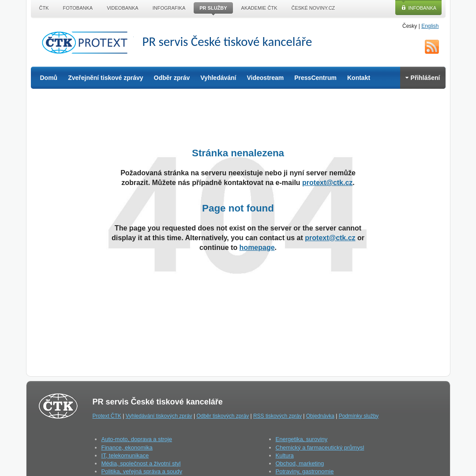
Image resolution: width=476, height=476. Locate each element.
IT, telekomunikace (125, 455)
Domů (49, 78)
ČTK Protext (87, 42)
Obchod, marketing (300, 463)
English (430, 26)
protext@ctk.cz (327, 183)
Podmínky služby (359, 416)
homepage (257, 247)
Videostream (265, 78)
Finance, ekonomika (127, 448)
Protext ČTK (107, 416)
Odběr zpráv (172, 78)
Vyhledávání (218, 78)
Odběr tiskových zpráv (223, 416)
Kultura (285, 455)
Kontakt (359, 78)
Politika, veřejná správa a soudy (142, 471)
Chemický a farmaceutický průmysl (320, 448)
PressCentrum (315, 78)
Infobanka (423, 8)
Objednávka (320, 416)
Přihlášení (423, 78)
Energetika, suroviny (302, 439)
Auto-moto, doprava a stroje (137, 439)
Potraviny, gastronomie (305, 471)
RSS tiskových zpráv (277, 416)
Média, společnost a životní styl (141, 463)
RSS (432, 47)
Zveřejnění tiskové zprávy (105, 78)
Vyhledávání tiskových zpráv (159, 416)
